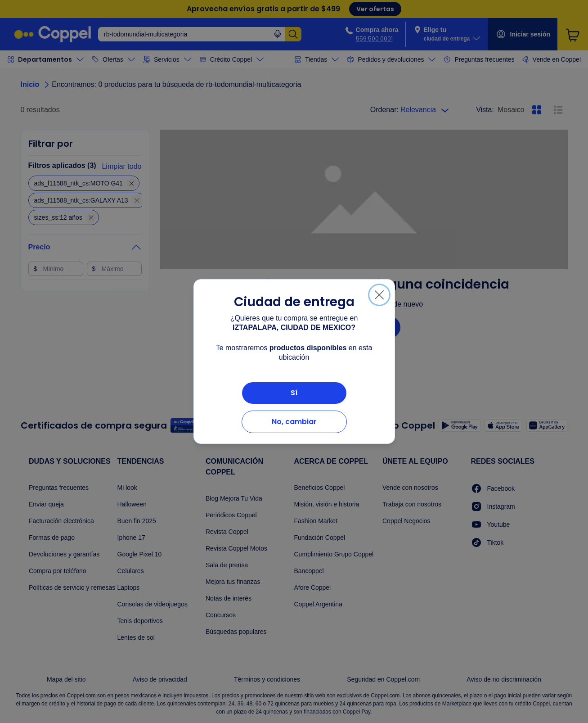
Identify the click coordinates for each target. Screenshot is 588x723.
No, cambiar (294, 422)
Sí (294, 393)
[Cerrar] (379, 295)
